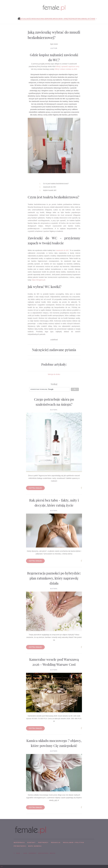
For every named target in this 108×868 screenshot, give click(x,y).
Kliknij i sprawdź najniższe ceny (67, 66)
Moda (34, 19)
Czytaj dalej (35, 488)
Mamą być (87, 19)
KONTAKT (31, 842)
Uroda (56, 19)
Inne (93, 19)
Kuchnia (41, 19)
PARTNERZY (43, 842)
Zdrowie (49, 19)
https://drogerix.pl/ (39, 280)
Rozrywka (77, 19)
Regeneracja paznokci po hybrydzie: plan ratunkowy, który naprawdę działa (54, 578)
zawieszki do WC (62, 250)
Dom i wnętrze (65, 19)
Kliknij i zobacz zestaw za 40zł (66, 69)
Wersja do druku (54, 374)
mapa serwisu (35, 846)
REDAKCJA (56, 842)
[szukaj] (49, 389)
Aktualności (26, 19)
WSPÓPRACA (19, 842)
